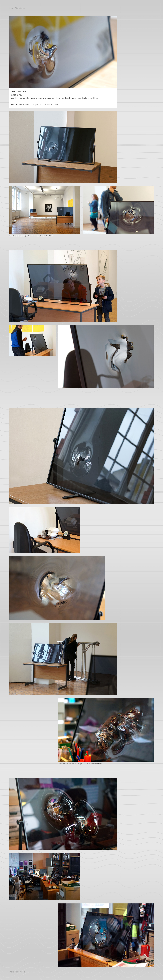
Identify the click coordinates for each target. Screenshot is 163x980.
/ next (23, 8)
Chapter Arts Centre (41, 104)
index (12, 8)
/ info (17, 8)
